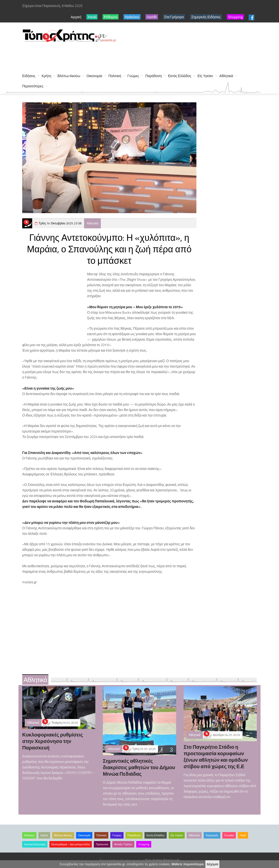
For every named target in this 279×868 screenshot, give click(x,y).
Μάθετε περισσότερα (188, 864)
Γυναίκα (229, 835)
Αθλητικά (226, 76)
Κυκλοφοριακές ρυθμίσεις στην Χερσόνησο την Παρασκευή (53, 741)
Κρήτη (46, 76)
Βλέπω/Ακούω (69, 76)
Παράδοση (153, 76)
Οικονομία (94, 76)
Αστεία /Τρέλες (123, 844)
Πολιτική (115, 76)
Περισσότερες (33, 86)
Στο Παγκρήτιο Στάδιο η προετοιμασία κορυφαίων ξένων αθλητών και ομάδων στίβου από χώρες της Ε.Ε (216, 757)
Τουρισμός (212, 835)
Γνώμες (133, 76)
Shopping (144, 844)
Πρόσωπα (102, 844)
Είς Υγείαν (205, 76)
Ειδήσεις (29, 76)
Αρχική (76, 17)
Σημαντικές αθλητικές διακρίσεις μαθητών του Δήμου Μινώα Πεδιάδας (139, 767)
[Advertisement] (113, 55)
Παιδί (243, 835)
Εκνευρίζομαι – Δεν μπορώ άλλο (71, 844)
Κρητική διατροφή (35, 844)
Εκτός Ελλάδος (180, 76)
